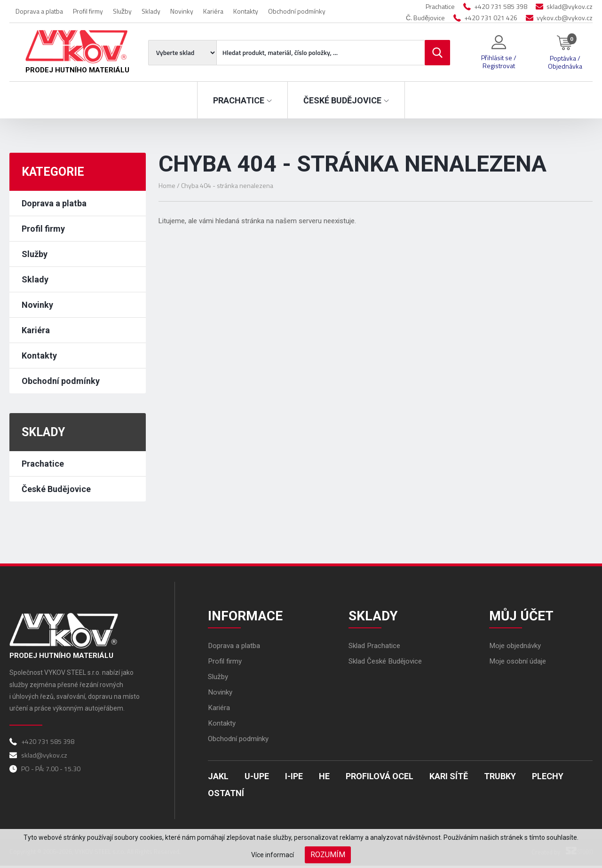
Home (167, 185)
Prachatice (43, 464)
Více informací (273, 855)
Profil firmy (88, 11)
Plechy (548, 778)
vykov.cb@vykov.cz (565, 18)
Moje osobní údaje (519, 663)
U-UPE (257, 778)
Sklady (151, 11)
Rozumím (328, 855)
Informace (247, 616)
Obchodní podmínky (297, 11)
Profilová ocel (380, 778)
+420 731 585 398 (501, 6)
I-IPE (294, 778)
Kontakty (246, 11)
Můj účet (523, 616)
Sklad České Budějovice (388, 663)
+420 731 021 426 (491, 18)
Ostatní (226, 795)
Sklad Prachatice (376, 648)
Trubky (500, 778)
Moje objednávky (517, 648)
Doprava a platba (39, 11)
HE (324, 778)
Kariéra (213, 11)
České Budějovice (56, 489)
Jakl (218, 778)
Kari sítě (449, 778)
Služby (122, 11)
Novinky (182, 11)
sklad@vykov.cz (570, 6)
